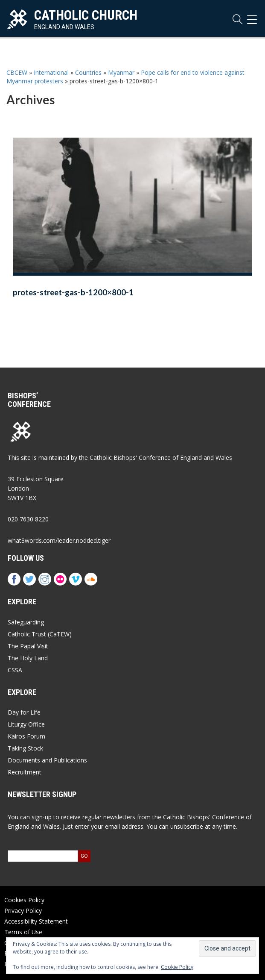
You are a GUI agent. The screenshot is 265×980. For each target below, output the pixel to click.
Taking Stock (25, 748)
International (51, 72)
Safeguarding (26, 622)
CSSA (15, 670)
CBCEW (17, 72)
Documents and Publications (47, 760)
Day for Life (24, 712)
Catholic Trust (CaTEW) (40, 634)
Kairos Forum (26, 736)
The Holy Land (28, 658)
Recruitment (25, 772)
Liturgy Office (26, 724)
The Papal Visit (28, 646)
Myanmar (121, 72)
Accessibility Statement (36, 921)
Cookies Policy (24, 900)
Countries (88, 72)
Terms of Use (23, 932)
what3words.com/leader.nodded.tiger (59, 540)
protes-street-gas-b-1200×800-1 (73, 292)
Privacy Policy (23, 911)
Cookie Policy (177, 967)
